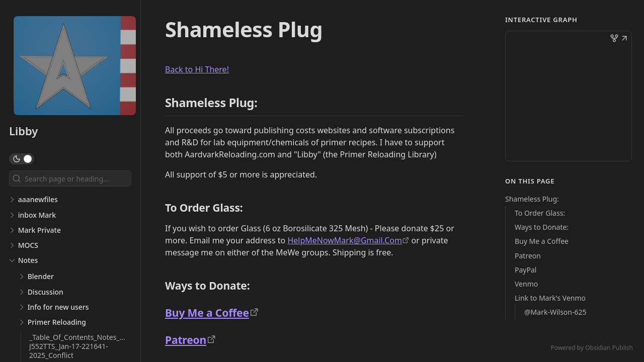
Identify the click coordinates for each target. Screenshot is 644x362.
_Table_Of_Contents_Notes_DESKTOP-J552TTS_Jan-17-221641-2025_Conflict (91, 346)
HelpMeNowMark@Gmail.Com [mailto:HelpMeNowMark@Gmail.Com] (345, 240)
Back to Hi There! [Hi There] (197, 69)
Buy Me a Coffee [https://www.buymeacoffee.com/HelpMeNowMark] (207, 312)
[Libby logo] (75, 67)
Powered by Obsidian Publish (592, 348)
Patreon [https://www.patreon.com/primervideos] (186, 340)
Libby (23, 131)
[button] (624, 39)
